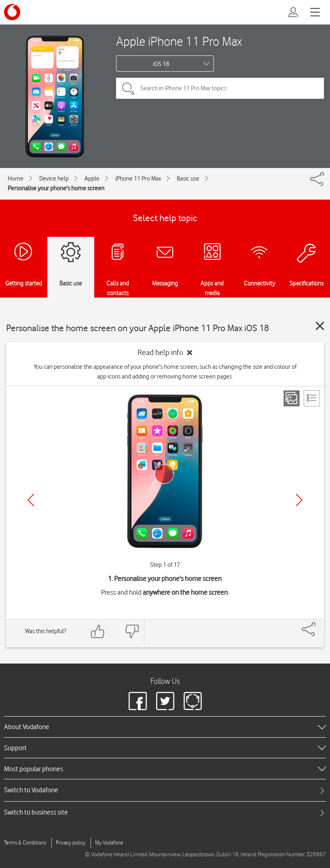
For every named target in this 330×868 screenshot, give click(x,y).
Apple (92, 179)
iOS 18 (161, 64)
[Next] (299, 500)
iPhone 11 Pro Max (138, 179)
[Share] (318, 625)
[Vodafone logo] (12, 12)
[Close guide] (320, 326)
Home (16, 179)
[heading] (165, 727)
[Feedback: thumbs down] (132, 631)
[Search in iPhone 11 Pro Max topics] (220, 88)
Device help (54, 179)
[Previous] (31, 500)
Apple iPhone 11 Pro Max (179, 41)
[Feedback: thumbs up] (98, 631)
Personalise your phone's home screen (56, 188)
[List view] (312, 398)
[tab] (165, 790)
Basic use (188, 179)
